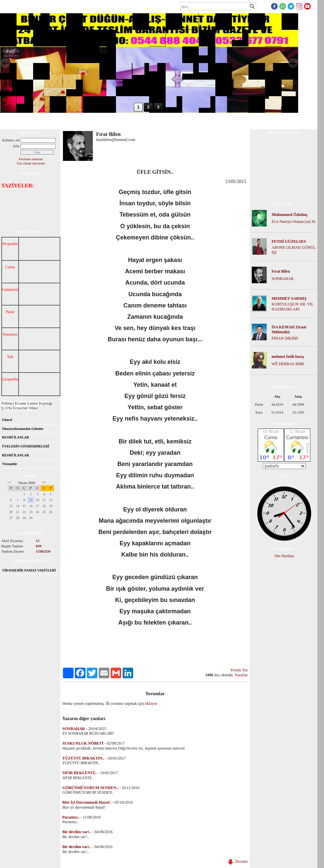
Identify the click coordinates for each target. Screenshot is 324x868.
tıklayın (151, 703)
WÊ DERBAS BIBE (288, 364)
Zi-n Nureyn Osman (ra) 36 (294, 222)
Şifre (16, 146)
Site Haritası (284, 556)
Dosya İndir (84, 121)
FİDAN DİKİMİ (285, 338)
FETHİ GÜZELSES (289, 241)
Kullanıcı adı (11, 140)
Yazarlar (241, 675)
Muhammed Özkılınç (290, 215)
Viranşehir (10, 464)
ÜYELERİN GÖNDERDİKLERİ (26, 446)
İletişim (163, 121)
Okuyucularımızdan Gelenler (23, 429)
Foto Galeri (110, 121)
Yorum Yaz (239, 670)
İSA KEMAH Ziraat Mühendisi (289, 330)
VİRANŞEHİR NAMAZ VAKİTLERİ (29, 570)
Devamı (238, 861)
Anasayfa (13, 121)
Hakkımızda (38, 121)
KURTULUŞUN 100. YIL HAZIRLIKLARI (293, 307)
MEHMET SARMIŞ (289, 299)
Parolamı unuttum (31, 159)
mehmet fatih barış (288, 357)
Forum (61, 121)
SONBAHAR (283, 279)
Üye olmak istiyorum (31, 163)
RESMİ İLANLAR (15, 437)
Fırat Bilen (281, 271)
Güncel (7, 420)
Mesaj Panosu (139, 121)
